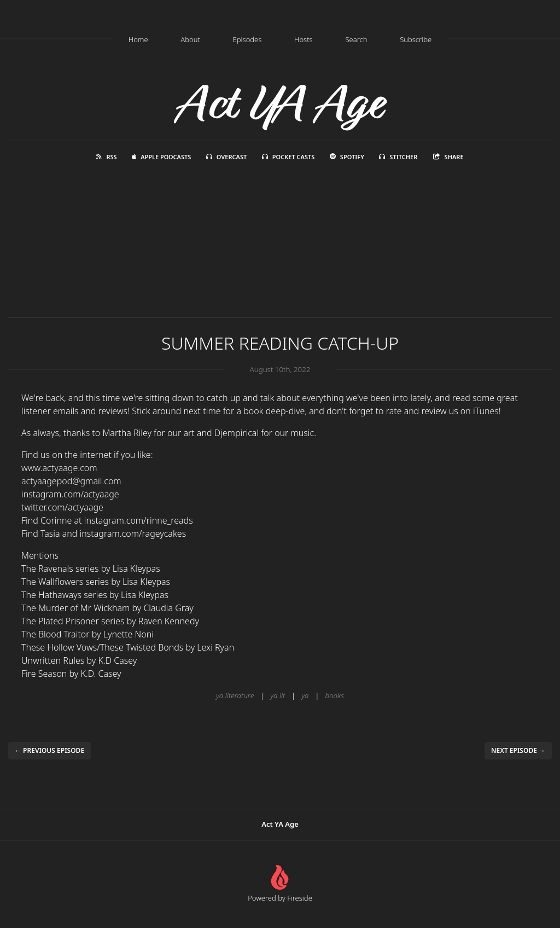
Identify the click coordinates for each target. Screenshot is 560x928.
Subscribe (416, 39)
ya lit (278, 695)
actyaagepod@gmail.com (71, 481)
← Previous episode (49, 750)
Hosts (304, 39)
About (190, 39)
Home (138, 39)
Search (356, 39)
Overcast (226, 157)
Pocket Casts (288, 157)
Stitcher (398, 157)
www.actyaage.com (59, 468)
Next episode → (518, 750)
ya (305, 695)
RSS (106, 157)
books (334, 695)
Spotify (347, 157)
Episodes (247, 39)
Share (448, 157)
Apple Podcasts (161, 157)
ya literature (235, 695)
